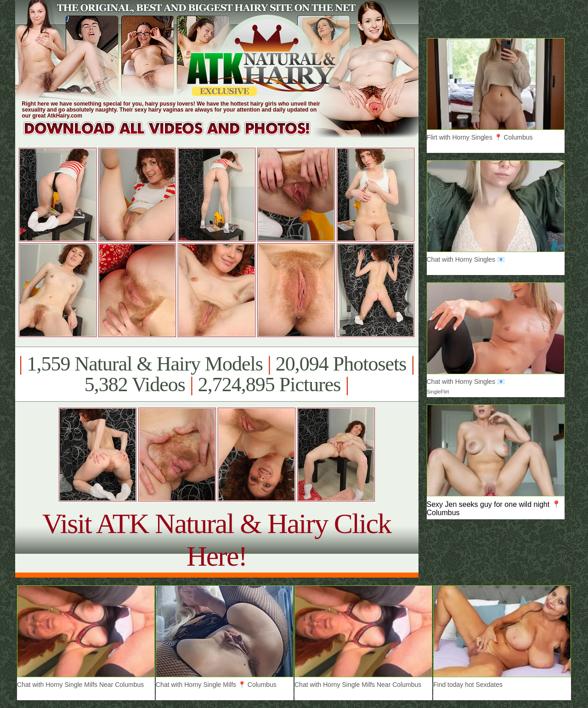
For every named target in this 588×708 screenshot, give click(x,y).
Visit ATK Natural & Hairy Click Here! (217, 540)
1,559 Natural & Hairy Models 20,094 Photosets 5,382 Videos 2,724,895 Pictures (217, 374)
